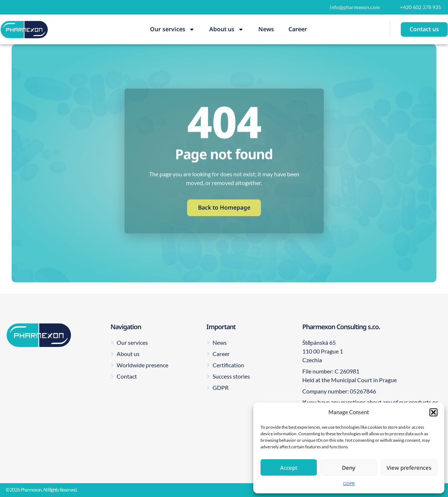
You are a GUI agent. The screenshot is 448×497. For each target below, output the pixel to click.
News (266, 29)
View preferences (409, 468)
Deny (349, 468)
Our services (172, 29)
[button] (433, 412)
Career (298, 29)
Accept (289, 468)
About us (227, 29)
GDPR (349, 483)
